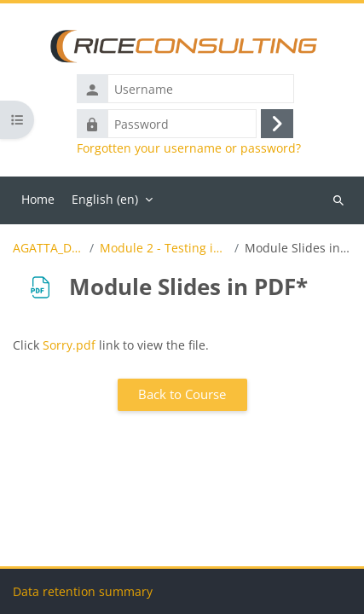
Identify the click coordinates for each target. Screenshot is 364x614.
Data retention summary (83, 591)
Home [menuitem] (38, 199)
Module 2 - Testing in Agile (164, 248)
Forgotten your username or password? (189, 148)
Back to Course (182, 394)
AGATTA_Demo (48, 248)
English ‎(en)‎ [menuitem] (105, 199)
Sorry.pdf (69, 345)
